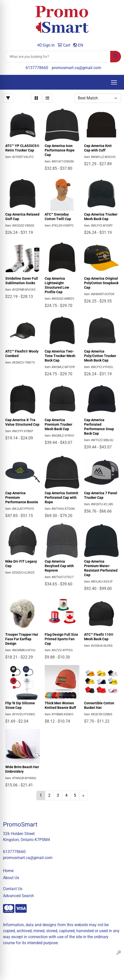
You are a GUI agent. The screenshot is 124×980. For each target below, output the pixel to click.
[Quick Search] (57, 57)
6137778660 (37, 68)
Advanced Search (18, 896)
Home (8, 871)
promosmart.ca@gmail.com (76, 68)
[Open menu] (114, 82)
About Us (11, 878)
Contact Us (13, 889)
